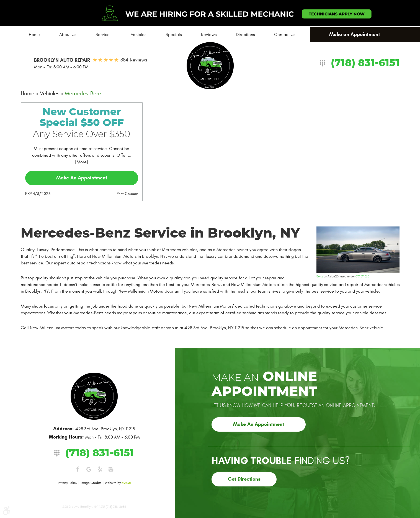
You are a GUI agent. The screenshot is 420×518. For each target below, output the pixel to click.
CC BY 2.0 (362, 276)
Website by (118, 483)
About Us (68, 35)
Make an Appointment (355, 34)
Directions (245, 35)
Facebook (78, 469)
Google (89, 469)
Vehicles (138, 35)
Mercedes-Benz (83, 93)
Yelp (100, 469)
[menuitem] (34, 35)
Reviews (209, 35)
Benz (320, 276)
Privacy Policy (67, 483)
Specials (174, 35)
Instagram (111, 469)
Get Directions (244, 479)
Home (34, 35)
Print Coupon (127, 194)
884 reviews (134, 60)
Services (103, 35)
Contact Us (285, 35)
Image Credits (91, 483)
